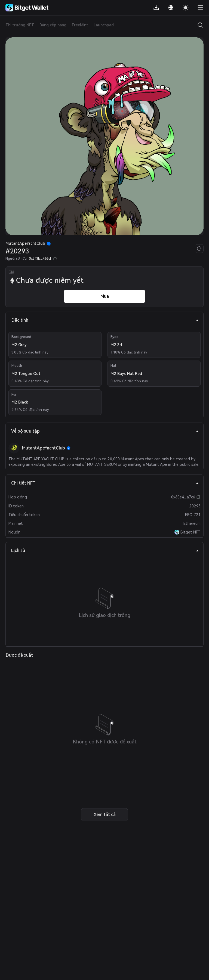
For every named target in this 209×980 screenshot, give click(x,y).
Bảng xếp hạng (53, 25)
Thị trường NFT (20, 25)
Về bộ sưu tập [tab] (105, 431)
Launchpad (104, 25)
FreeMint (80, 25)
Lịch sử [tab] (105, 551)
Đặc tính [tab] (105, 320)
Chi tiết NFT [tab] (105, 483)
